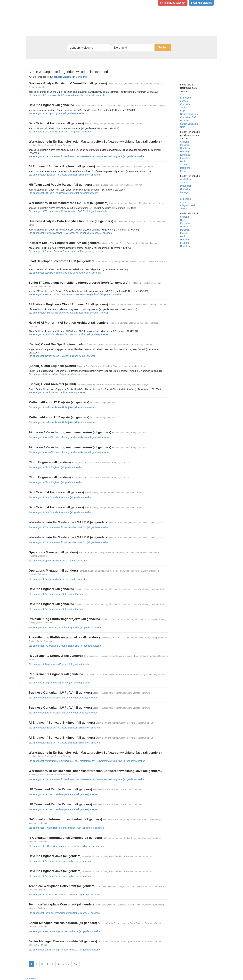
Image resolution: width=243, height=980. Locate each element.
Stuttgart (185, 142)
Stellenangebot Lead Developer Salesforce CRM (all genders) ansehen (65, 273)
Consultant (186, 104)
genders (184, 101)
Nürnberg (185, 148)
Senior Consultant (189, 114)
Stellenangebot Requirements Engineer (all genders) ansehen (60, 664)
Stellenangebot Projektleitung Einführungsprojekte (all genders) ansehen (65, 628)
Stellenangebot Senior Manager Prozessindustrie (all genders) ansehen (65, 931)
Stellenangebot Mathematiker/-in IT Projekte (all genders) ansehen (62, 407)
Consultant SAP (188, 117)
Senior (184, 107)
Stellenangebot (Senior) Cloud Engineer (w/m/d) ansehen (58, 374)
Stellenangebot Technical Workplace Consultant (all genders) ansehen (64, 895)
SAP (183, 111)
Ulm (182, 220)
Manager (185, 192)
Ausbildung (186, 179)
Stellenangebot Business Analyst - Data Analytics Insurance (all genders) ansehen (70, 233)
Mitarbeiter (186, 186)
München (185, 145)
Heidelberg (186, 246)
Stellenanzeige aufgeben (173, 3)
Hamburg (185, 152)
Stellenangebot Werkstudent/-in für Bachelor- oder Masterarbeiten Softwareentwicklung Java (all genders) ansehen (87, 156)
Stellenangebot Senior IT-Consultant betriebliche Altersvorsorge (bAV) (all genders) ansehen (75, 294)
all (181, 94)
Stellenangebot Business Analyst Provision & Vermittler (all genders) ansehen (68, 95)
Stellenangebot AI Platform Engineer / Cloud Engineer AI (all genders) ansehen (69, 313)
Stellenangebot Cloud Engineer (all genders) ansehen (56, 467)
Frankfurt (185, 158)
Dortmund (185, 168)
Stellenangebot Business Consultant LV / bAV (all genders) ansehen (63, 698)
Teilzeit (184, 209)
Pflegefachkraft (188, 205)
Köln (183, 171)
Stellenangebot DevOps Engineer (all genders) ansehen (57, 113)
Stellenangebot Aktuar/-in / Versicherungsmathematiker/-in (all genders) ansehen (69, 437)
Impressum (32, 978)
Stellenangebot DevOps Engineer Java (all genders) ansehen (60, 861)
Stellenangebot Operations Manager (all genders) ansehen (58, 561)
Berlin (183, 161)
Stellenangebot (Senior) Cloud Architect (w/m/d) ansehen (57, 392)
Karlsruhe (185, 155)
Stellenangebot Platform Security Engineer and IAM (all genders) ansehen (66, 251)
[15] (75, 964)
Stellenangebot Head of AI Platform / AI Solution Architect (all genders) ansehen (69, 334)
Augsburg (185, 165)
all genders (186, 98)
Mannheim (186, 227)
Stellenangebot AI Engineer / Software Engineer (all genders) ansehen (64, 175)
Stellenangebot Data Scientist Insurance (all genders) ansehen (60, 132)
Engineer (185, 121)
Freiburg (185, 243)
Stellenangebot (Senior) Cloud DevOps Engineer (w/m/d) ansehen (62, 356)
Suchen (163, 47)
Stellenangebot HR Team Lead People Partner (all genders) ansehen (63, 193)
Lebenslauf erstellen (201, 3)
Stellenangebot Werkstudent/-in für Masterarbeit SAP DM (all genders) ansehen (69, 211)
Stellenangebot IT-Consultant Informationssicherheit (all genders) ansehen (66, 828)
